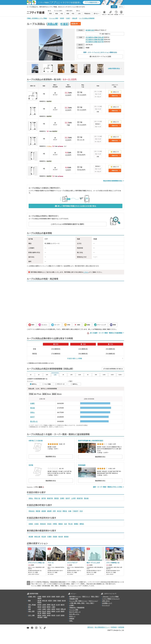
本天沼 (59, 511)
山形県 (62, 596)
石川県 (58, 605)
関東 (29, 601)
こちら (86, 272)
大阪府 (39, 609)
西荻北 (65, 511)
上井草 (73, 498)
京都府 (49, 609)
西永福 (32, 408)
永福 (70, 511)
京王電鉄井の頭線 (91, 37)
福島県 (39, 598)
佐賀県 (44, 615)
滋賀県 (53, 609)
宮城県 (53, 596)
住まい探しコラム (74, 614)
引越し (71, 621)
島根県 (53, 611)
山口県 (58, 611)
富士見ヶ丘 (34, 421)
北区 (66, 524)
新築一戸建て (81, 603)
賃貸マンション (77, 596)
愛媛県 (44, 613)
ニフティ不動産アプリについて (111, 599)
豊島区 (61, 524)
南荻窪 (38, 511)
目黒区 (31, 524)
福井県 (62, 605)
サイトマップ (106, 605)
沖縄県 (45, 617)
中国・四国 (31, 611)
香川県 (39, 613)
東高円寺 (50, 498)
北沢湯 (31, 465)
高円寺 (44, 498)
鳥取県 (49, 611)
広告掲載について (107, 603)
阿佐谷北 (32, 511)
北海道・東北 (32, 596)
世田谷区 (43, 524)
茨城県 (55, 537)
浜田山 (32, 412)
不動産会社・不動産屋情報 (77, 607)
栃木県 (61, 537)
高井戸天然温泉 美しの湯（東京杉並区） (91, 441)
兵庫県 (44, 609)
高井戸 (32, 417)
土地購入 (72, 605)
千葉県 (49, 537)
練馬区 (82, 524)
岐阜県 (44, 607)
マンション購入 (74, 601)
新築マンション (83, 601)
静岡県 (49, 607)
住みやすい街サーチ (75, 612)
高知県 (49, 613)
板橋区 (76, 524)
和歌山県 (63, 609)
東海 (29, 607)
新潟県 (39, 605)
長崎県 (49, 615)
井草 (54, 511)
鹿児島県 (40, 617)
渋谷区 (49, 524)
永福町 (32, 403)
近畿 (29, 609)
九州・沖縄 (31, 615)
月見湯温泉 (82, 465)
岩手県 (49, 596)
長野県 (49, 605)
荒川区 (70, 524)
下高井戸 (75, 511)
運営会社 (90, 627)
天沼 (81, 511)
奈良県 (58, 609)
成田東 (44, 511)
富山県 (53, 605)
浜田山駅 (53, 24)
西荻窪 (56, 498)
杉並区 (64, 24)
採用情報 (121, 627)
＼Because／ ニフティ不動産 (110, 596)
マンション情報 (74, 610)
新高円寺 (80, 498)
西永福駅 (101, 39)
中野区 (55, 524)
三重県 (53, 607)
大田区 (36, 524)
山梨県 (44, 605)
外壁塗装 (72, 618)
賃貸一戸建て (95, 596)
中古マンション (93, 601)
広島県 (39, 611)
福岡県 (39, 615)
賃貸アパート (86, 596)
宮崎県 (62, 615)
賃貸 (70, 596)
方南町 (62, 498)
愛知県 (39, 607)
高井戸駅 (101, 42)
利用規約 (114, 627)
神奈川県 (37, 537)
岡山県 (44, 611)
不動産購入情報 (74, 599)
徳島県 (62, 611)
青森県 (44, 596)
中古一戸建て (90, 603)
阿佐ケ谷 (37, 498)
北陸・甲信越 (32, 605)
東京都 (88, 30)
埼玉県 (44, 537)
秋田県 (58, 596)
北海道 (39, 596)
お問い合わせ (106, 601)
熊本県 (53, 615)
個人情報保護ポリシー (102, 627)
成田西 (49, 511)
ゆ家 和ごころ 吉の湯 (36, 441)
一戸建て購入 (73, 603)
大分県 (58, 615)
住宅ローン (72, 616)
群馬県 (66, 537)
